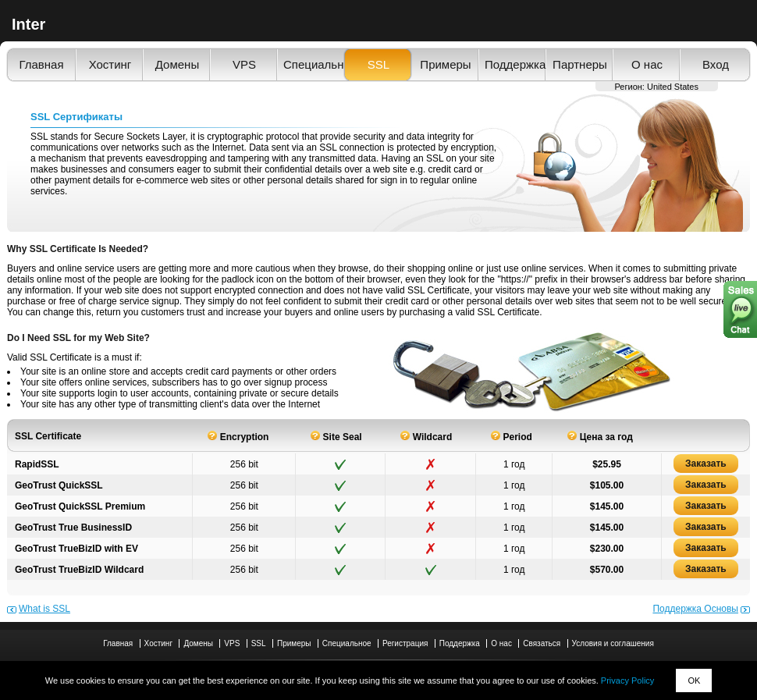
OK (694, 680)
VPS (244, 64)
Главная (41, 64)
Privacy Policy (627, 680)
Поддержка (513, 64)
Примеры (445, 64)
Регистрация (405, 643)
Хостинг (110, 64)
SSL (378, 64)
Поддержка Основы (695, 609)
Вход (716, 64)
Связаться (542, 643)
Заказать (706, 464)
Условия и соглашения (613, 643)
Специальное (311, 64)
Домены (177, 64)
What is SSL (44, 609)
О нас (647, 64)
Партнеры (580, 64)
